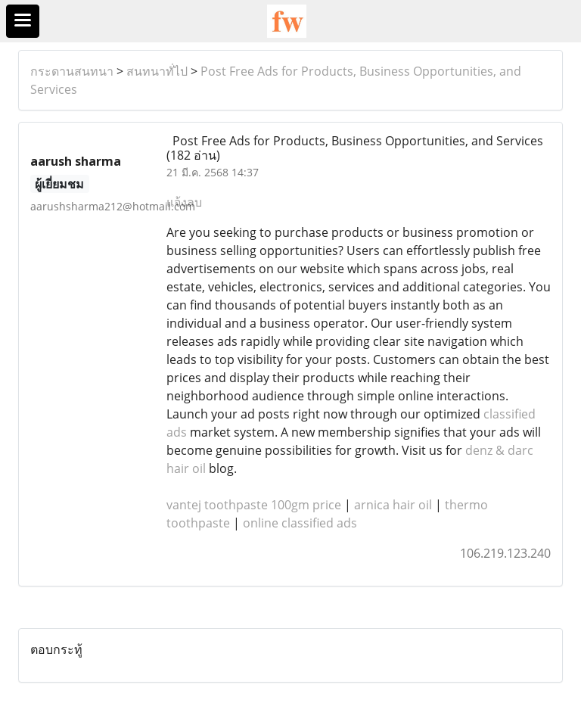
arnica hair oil (393, 505)
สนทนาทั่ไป (157, 71)
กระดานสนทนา (72, 71)
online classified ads (300, 523)
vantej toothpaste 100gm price (254, 505)
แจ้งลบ (184, 202)
